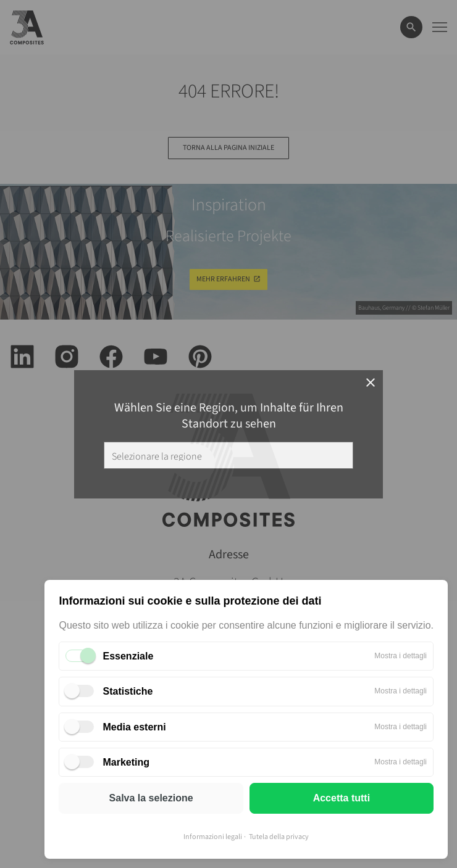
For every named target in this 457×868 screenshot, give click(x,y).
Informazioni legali (213, 837)
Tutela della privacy (279, 837)
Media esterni (134, 727)
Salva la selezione (151, 798)
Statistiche (128, 691)
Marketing (126, 762)
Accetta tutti (342, 798)
